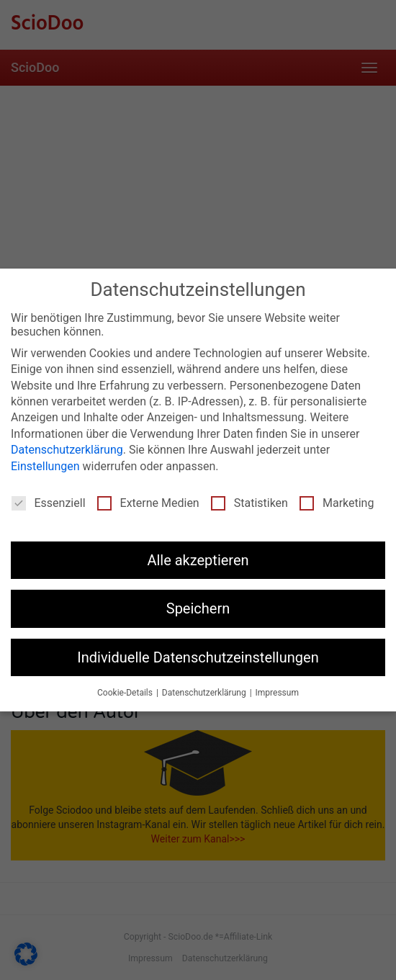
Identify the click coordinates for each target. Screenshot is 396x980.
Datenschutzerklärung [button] (205, 693)
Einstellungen (45, 466)
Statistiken (249, 503)
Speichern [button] (198, 608)
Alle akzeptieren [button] (198, 560)
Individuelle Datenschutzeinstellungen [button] (198, 657)
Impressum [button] (277, 693)
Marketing (337, 503)
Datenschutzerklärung (67, 450)
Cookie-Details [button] (126, 693)
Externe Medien (148, 503)
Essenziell (49, 503)
